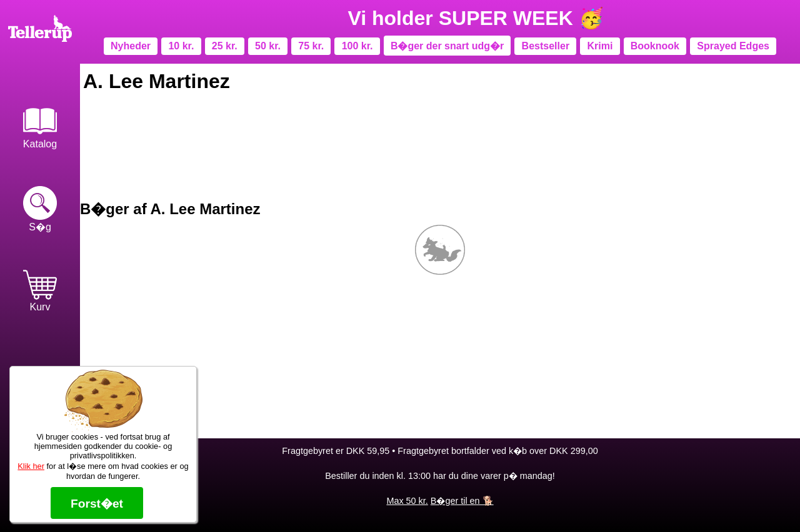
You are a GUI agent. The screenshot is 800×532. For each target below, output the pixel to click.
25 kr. (225, 46)
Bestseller (546, 46)
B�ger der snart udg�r (447, 46)
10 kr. (181, 46)
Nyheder (131, 46)
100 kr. (357, 46)
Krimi (600, 46)
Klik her (31, 466)
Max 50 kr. (407, 501)
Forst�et (97, 504)
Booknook (655, 46)
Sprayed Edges (733, 46)
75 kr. (311, 46)
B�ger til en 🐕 (462, 501)
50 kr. (268, 46)
